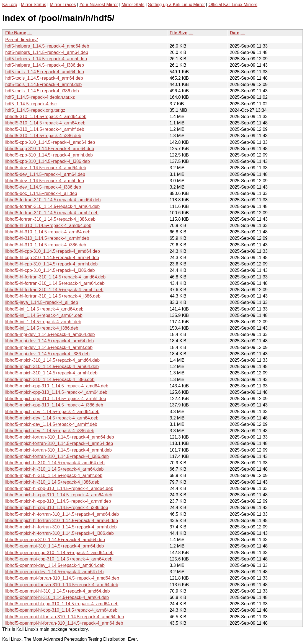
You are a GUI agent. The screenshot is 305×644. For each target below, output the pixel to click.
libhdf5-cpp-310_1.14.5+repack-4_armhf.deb (49, 155)
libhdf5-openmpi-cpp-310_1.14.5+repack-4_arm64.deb (59, 559)
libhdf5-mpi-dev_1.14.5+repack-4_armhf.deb (49, 347)
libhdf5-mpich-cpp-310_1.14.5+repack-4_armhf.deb (56, 399)
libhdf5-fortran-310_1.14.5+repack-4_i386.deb (50, 219)
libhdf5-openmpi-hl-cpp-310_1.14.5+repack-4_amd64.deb (62, 604)
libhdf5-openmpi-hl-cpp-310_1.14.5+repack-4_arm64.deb (61, 610)
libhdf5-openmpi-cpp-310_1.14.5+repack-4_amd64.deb (59, 553)
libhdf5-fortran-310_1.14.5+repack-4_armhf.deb (52, 213)
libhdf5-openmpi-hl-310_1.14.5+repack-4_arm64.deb (57, 597)
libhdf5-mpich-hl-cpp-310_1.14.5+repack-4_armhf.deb (58, 501)
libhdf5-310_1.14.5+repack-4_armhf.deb (45, 129)
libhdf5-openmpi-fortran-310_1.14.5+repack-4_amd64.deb (62, 578)
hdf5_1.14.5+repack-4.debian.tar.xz (40, 97)
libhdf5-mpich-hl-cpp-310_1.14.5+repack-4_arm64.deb (59, 495)
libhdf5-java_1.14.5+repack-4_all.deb (42, 302)
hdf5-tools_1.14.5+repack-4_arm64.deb (44, 78)
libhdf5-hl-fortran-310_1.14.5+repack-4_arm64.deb (55, 283)
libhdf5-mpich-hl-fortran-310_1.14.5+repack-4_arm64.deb (62, 521)
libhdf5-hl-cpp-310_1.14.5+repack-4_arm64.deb (52, 258)
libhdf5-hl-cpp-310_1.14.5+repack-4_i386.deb (50, 270)
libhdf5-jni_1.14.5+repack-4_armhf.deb (43, 322)
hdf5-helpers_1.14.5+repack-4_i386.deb (45, 65)
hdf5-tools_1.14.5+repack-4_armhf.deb (43, 84)
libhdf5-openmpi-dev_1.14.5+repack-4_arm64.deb (54, 572)
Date (235, 33)
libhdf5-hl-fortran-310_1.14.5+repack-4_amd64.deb (55, 277)
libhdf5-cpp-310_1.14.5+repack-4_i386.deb (48, 161)
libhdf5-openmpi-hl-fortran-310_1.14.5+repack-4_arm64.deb (64, 623)
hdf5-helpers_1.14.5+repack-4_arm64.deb (47, 52)
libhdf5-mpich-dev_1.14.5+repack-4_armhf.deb (51, 424)
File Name (16, 33)
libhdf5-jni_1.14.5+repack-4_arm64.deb (44, 315)
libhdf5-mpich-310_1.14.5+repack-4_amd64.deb (52, 360)
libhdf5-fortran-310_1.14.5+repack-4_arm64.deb (52, 206)
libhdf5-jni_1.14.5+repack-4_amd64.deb (44, 309)
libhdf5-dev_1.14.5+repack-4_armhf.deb (45, 181)
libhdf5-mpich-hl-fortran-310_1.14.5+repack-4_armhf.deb (61, 527)
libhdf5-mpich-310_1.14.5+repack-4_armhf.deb (51, 373)
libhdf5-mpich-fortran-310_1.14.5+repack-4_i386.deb (57, 456)
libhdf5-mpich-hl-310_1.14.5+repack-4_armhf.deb (54, 475)
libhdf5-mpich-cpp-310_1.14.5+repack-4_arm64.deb (56, 392)
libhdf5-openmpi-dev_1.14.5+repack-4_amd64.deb (55, 565)
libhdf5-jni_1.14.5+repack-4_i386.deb (42, 328)
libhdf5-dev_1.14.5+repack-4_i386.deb (43, 187)
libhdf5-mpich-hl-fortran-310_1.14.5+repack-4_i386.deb (60, 533)
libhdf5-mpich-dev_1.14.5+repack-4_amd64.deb (52, 412)
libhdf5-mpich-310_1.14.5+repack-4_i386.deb (50, 380)
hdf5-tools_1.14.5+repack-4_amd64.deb (45, 72)
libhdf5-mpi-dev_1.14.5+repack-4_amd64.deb (50, 334)
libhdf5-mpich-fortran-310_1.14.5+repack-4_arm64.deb (59, 443)
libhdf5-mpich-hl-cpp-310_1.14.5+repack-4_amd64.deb (59, 488)
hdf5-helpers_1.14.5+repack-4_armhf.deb (46, 59)
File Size (179, 33)
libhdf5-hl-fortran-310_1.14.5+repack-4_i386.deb (53, 296)
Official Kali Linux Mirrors (233, 5)
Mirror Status (33, 5)
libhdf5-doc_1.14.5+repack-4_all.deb (41, 193)
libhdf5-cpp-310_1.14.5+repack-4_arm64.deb (50, 149)
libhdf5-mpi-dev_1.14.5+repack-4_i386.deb (47, 354)
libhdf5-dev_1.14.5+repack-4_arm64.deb (45, 174)
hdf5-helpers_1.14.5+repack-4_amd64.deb (47, 46)
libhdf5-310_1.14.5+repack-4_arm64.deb (45, 123)
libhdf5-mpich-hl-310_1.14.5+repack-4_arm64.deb (54, 469)
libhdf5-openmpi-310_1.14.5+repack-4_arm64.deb (55, 546)
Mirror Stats (133, 5)
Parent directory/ (21, 40)
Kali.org (10, 5)
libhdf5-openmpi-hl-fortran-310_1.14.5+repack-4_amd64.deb (65, 617)
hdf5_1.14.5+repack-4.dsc (31, 104)
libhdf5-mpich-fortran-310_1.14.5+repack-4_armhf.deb (59, 450)
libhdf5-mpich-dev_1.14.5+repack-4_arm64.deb (52, 418)
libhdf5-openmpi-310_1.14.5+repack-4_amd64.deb (55, 540)
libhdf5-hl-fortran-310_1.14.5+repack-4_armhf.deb (54, 290)
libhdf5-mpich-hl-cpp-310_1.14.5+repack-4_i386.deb (57, 508)
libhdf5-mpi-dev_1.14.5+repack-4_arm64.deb (50, 341)
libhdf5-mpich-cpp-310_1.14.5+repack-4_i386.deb (54, 405)
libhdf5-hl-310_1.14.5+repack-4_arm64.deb (48, 232)
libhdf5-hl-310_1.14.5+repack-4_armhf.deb (47, 238)
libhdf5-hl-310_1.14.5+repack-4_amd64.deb (48, 225)
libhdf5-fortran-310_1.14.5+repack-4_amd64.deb (53, 200)
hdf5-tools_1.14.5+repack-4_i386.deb (42, 91)
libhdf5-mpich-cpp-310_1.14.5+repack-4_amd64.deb (57, 386)
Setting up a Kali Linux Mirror (176, 5)
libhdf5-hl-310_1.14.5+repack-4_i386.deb (46, 245)
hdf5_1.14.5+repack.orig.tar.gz (35, 110)
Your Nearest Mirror (99, 5)
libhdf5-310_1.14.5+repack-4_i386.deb (43, 136)
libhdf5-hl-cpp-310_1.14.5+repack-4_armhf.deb (51, 264)
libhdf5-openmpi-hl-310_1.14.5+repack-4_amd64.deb (58, 591)
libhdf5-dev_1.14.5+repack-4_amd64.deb (46, 168)
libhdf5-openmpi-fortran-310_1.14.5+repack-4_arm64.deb (62, 585)
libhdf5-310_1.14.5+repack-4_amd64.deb (46, 117)
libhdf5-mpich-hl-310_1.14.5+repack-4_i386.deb (52, 482)
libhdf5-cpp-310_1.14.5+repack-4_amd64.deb (50, 142)
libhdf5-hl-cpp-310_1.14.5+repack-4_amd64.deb (53, 251)
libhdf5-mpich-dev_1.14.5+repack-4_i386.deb (50, 431)
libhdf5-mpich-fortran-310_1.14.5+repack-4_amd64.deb (60, 437)
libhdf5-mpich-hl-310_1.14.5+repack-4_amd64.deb (55, 463)
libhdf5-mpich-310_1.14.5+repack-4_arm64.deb (52, 367)
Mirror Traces (63, 5)
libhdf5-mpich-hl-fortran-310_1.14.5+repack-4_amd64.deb (62, 514)
